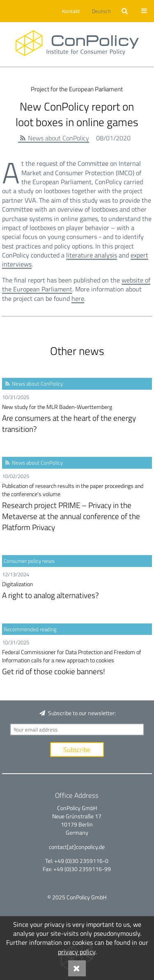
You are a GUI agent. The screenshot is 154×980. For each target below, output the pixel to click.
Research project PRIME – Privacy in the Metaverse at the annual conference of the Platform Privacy (77, 507)
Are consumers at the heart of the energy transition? (77, 419)
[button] (70, 11)
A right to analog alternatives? (77, 590)
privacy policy (77, 952)
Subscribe (77, 750)
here (78, 298)
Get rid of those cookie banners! (77, 663)
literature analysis (92, 255)
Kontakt (71, 11)
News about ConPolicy (59, 138)
